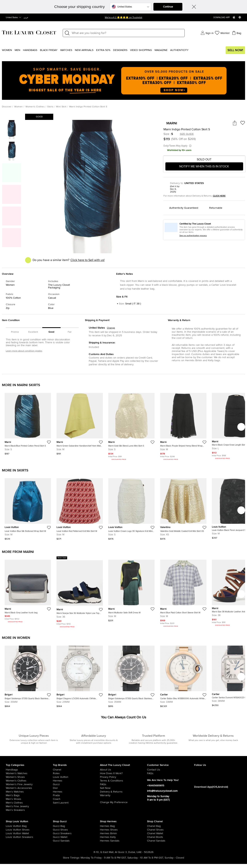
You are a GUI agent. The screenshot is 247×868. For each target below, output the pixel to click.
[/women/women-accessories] (29, 788)
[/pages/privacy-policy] (123, 777)
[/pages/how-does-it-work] (123, 773)
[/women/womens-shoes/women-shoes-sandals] (105, 841)
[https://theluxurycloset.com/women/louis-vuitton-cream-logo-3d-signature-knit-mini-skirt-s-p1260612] (131, 508)
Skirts (50, 107)
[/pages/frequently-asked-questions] (123, 784)
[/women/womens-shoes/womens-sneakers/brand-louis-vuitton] (11, 837)
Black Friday (49, 50)
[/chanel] (76, 770)
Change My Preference (114, 802)
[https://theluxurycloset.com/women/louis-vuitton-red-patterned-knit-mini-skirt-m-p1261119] (80, 508)
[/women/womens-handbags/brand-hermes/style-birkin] (105, 833)
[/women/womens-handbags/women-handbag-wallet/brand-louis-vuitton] (11, 833)
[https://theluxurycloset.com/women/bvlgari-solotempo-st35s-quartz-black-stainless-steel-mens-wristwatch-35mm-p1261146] (28, 675)
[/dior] (76, 788)
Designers (120, 50)
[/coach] (76, 799)
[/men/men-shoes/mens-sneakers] (29, 810)
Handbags (30, 50)
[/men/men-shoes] (29, 799)
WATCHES (66, 50)
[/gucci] (76, 784)
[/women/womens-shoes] (29, 777)
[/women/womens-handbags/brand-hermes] (105, 826)
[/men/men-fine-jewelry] (29, 806)
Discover (7, 107)
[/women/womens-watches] (29, 773)
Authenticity (179, 50)
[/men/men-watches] (29, 792)
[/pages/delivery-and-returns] (123, 792)
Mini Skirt (61, 107)
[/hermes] (76, 781)
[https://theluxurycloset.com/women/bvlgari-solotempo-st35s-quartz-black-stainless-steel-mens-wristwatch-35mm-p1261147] (131, 675)
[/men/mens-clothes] (29, 803)
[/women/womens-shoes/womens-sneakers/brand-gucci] (58, 833)
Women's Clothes (35, 107)
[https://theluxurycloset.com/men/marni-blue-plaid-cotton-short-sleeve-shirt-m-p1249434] (183, 592)
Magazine (161, 50)
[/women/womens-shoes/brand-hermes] (105, 830)
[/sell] (123, 788)
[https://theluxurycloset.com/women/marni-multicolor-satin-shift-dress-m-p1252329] (131, 589)
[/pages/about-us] (123, 770)
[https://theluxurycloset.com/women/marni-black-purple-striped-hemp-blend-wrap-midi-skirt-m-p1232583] (183, 425)
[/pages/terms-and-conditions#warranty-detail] (123, 795)
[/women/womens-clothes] (29, 781)
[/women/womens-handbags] (29, 770)
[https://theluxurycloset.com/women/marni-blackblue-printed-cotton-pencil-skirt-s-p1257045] (28, 422)
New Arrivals (84, 50)
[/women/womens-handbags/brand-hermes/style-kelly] (105, 837)
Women (7, 50)
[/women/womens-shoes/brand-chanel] (152, 830)
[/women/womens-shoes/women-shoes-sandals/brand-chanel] (152, 841)
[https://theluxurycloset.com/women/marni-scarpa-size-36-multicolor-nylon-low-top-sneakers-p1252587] (80, 592)
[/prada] (76, 795)
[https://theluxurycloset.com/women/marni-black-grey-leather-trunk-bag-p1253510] (28, 590)
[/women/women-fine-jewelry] (29, 784)
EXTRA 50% (103, 50)
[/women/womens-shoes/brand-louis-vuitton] (11, 830)
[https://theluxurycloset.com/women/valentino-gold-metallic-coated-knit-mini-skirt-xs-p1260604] (183, 508)
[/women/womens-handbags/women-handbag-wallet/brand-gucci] (58, 837)
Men (17, 50)
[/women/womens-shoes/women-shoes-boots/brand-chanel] (152, 837)
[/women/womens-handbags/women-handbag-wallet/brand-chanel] (152, 833)
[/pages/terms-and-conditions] (123, 781)
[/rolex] (76, 773)
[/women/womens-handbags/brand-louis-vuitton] (11, 826)
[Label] (127, 33)
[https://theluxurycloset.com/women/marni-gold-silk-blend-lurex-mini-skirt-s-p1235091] (131, 425)
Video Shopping (141, 50)
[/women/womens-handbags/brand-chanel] (152, 826)
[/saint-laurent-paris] (76, 803)
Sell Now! (235, 50)
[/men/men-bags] (29, 795)
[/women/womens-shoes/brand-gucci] (58, 830)
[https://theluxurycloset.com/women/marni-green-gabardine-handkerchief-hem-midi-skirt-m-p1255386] (80, 422)
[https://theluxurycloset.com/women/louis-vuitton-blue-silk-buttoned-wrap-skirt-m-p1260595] (28, 508)
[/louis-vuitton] (76, 777)
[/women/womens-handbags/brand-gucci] (58, 826)
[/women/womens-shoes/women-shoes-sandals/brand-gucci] (58, 841)
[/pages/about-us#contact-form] (171, 770)
